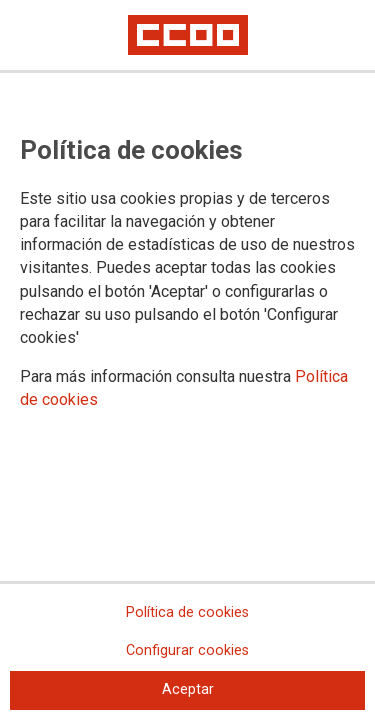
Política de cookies (187, 612)
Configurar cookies (187, 650)
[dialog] (187, 360)
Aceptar (188, 689)
